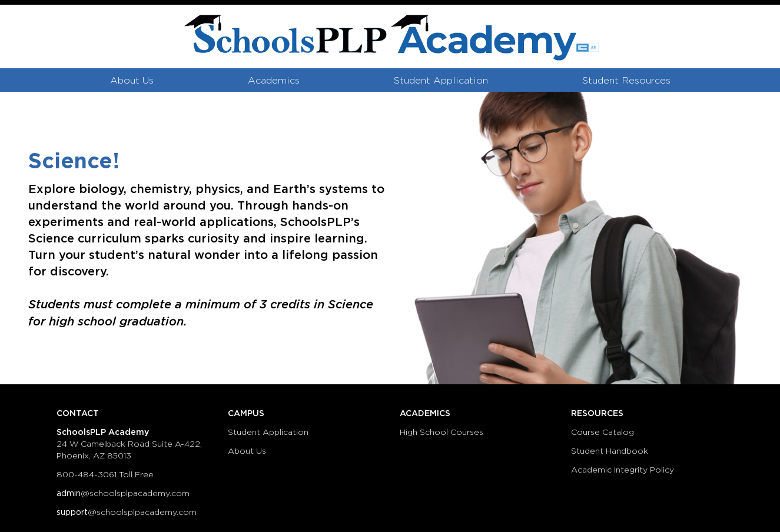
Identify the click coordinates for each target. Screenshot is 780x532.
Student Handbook (610, 451)
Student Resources (626, 81)
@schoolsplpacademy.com (123, 494)
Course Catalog (603, 433)
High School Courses (442, 433)
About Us (132, 81)
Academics (274, 81)
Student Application (441, 81)
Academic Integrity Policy (623, 470)
